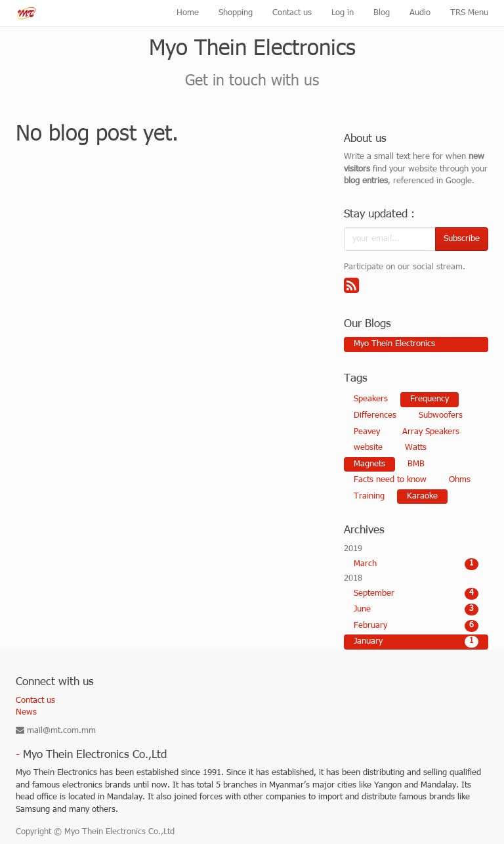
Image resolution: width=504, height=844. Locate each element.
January (416, 642)
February (416, 626)
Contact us (35, 701)
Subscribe (462, 239)
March (416, 564)
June (416, 610)
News (26, 713)
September (416, 594)
